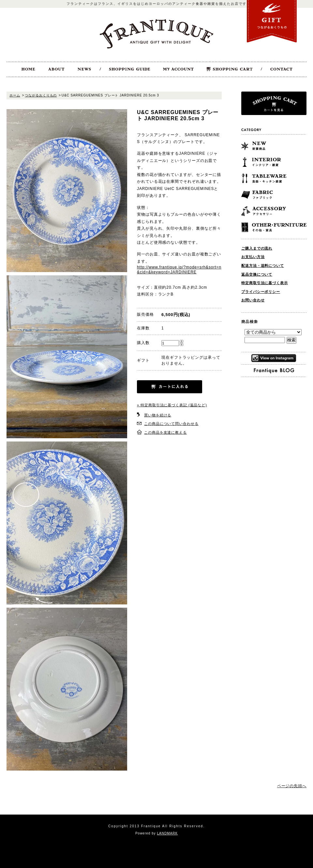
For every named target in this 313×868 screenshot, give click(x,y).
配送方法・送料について (263, 266)
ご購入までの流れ (257, 248)
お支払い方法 (253, 257)
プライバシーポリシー (261, 292)
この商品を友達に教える (165, 432)
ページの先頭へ (292, 786)
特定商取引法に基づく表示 (265, 283)
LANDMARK (168, 833)
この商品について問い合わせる (171, 424)
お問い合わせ (253, 300)
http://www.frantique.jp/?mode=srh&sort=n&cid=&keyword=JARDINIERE (179, 270)
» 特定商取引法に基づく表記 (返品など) (172, 405)
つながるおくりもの (41, 95)
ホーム (15, 95)
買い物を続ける (158, 415)
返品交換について (257, 274)
